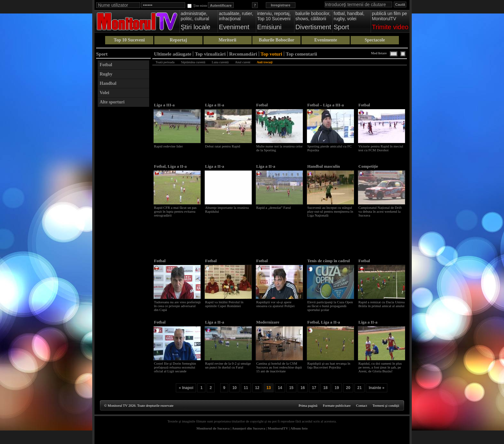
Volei (104, 93)
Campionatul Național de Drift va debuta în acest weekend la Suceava (380, 211)
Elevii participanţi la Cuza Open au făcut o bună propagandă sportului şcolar (330, 306)
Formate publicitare (337, 405)
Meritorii (227, 40)
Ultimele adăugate (173, 54)
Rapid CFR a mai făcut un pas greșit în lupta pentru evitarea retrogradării (175, 211)
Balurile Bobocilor (276, 40)
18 (325, 388)
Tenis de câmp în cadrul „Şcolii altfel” (328, 263)
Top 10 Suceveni (129, 40)
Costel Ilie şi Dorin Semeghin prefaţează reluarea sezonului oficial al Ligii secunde (175, 367)
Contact (362, 405)
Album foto (299, 428)
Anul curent (243, 62)
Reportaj (178, 40)
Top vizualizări (210, 54)
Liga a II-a (215, 105)
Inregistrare (281, 5)
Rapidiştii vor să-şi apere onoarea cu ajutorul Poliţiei (275, 304)
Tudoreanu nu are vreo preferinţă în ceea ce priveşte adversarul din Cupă (177, 306)
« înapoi (186, 388)
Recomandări (243, 54)
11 (246, 388)
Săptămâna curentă (193, 62)
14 (280, 388)
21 (360, 388)
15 (291, 388)
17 (314, 388)
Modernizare (268, 322)
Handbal (108, 83)
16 (303, 388)
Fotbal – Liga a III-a (325, 105)
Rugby (106, 74)
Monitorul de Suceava (213, 428)
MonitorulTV (278, 428)
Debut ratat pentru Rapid (223, 146)
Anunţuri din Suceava (249, 428)
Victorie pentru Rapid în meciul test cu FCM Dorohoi (381, 148)
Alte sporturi (112, 102)
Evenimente (326, 40)
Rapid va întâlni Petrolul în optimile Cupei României (224, 304)
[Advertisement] (123, 207)
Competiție (368, 166)
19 (337, 388)
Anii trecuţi (265, 62)
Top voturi (271, 54)
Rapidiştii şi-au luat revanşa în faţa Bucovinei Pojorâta (329, 365)
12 (257, 388)
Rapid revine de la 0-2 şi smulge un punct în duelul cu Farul (228, 365)
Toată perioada (165, 62)
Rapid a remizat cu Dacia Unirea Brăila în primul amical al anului (382, 304)
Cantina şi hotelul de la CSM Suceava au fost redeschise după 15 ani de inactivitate (279, 367)
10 (234, 388)
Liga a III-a (164, 105)
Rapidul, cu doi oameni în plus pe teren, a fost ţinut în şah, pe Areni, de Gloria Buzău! (380, 367)
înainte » (377, 388)
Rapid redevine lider (168, 146)
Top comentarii (301, 54)
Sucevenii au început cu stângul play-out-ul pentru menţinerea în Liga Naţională (330, 211)
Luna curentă (220, 62)
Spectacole (375, 40)
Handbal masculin (324, 166)
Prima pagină (308, 405)
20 (348, 388)
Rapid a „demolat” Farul (274, 208)
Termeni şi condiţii (386, 405)
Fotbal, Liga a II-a (170, 166)
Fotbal (106, 65)
